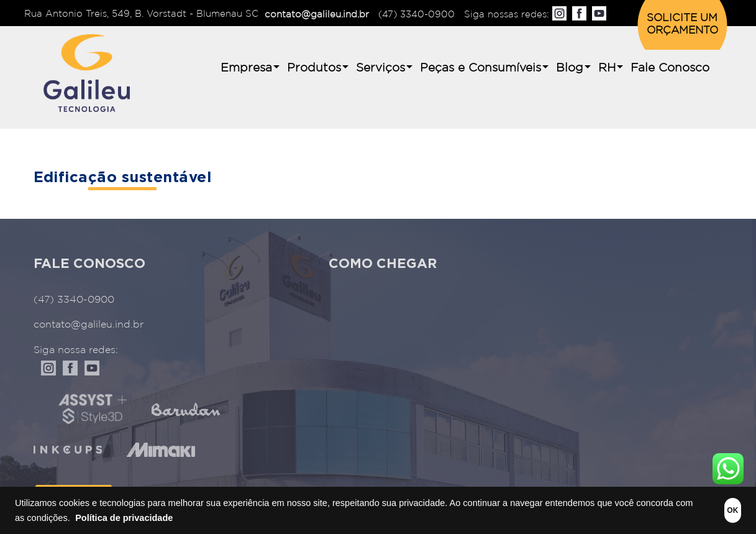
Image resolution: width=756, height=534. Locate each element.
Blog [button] (570, 68)
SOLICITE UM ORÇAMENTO (682, 25)
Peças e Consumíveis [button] (480, 68)
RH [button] (607, 68)
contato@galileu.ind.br (317, 15)
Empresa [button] (246, 68)
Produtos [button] (314, 68)
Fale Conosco (670, 68)
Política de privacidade (183, 518)
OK (714, 510)
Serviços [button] (380, 68)
